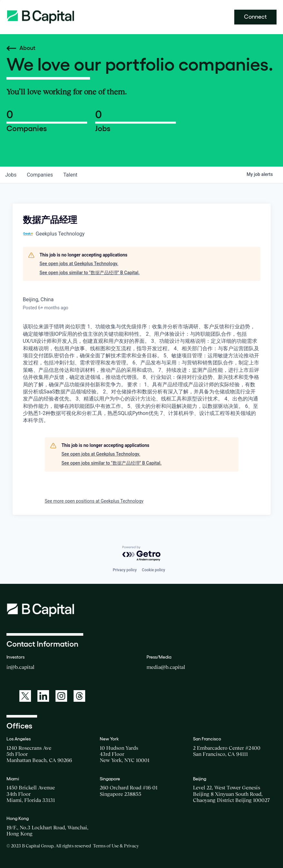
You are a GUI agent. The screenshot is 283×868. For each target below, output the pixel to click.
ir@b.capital (20, 667)
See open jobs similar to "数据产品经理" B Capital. (90, 273)
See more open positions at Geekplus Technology (94, 501)
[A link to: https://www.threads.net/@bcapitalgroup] (79, 696)
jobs (11, 175)
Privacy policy (125, 570)
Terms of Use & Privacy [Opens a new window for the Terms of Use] (116, 846)
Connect (255, 17)
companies (40, 175)
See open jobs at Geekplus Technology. (79, 264)
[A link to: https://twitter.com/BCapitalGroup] (25, 696)
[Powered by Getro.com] (142, 554)
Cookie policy (154, 570)
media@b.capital (166, 667)
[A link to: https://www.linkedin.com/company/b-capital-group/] (43, 696)
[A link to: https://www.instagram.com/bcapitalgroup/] (61, 696)
